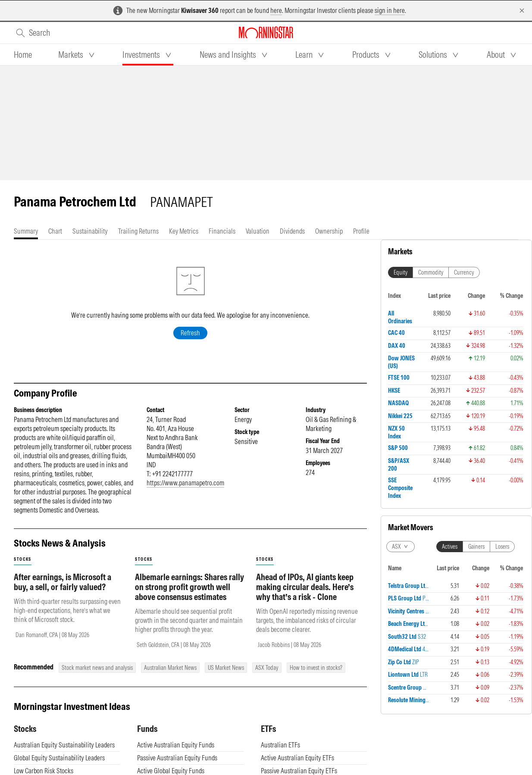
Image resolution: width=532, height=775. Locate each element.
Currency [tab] (464, 272)
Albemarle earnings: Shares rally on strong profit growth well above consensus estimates (189, 595)
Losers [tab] (502, 547)
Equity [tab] (401, 272)
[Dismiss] (522, 11)
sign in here (390, 10)
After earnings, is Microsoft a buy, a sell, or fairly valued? (63, 591)
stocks (23, 568)
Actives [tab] (450, 547)
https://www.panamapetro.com (185, 491)
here (276, 10)
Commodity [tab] (431, 272)
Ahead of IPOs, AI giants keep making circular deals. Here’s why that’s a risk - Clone (305, 595)
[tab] (23, 55)
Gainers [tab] (476, 547)
